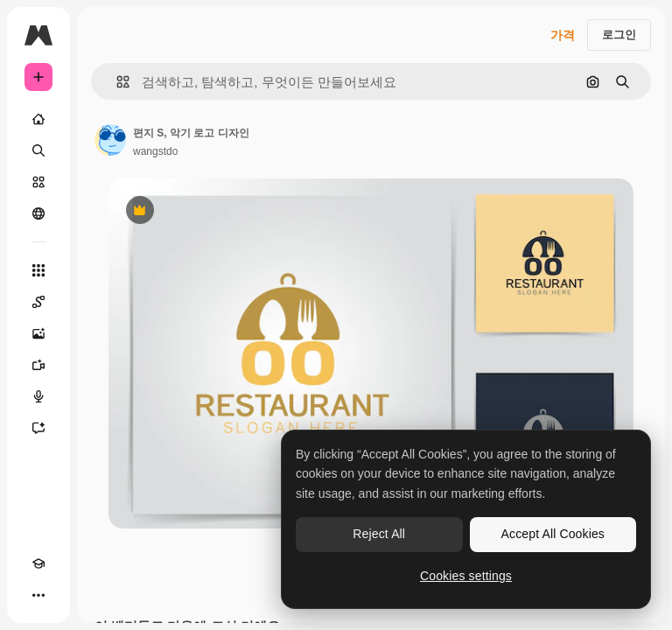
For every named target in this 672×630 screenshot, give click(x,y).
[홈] (38, 119)
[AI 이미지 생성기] (38, 333)
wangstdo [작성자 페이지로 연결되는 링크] (155, 151)
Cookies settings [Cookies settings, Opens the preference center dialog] (466, 576)
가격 (563, 35)
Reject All (379, 534)
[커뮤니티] (38, 213)
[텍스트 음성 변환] (38, 396)
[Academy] (38, 563)
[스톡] (38, 182)
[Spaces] (38, 302)
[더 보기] (38, 595)
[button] (116, 82)
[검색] (38, 150)
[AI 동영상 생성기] (38, 365)
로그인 (619, 35)
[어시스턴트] (38, 428)
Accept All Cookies (553, 534)
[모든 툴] (38, 270)
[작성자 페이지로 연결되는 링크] (110, 140)
